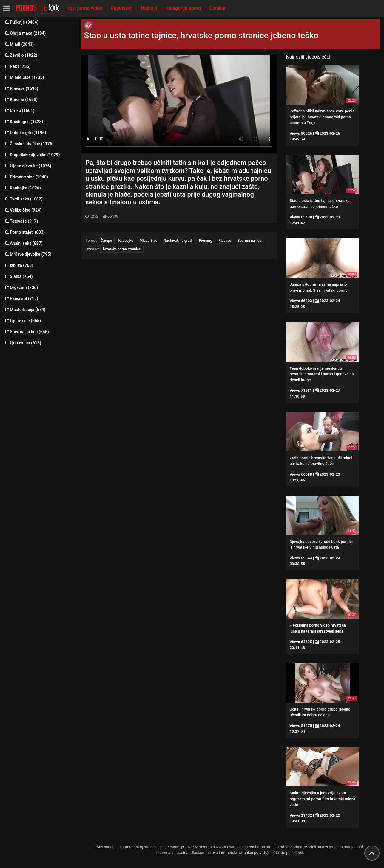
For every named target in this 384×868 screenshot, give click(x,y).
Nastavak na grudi (178, 241)
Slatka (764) (19, 276)
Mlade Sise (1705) (24, 77)
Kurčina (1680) (21, 99)
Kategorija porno (184, 8)
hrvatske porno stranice (122, 249)
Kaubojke (126, 241)
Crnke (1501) (19, 111)
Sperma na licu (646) (27, 332)
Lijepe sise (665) (23, 321)
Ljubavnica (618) (23, 343)
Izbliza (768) (19, 265)
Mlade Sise (148, 241)
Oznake (218, 8)
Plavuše (225, 241)
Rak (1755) (17, 66)
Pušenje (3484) (21, 22)
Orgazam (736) (21, 287)
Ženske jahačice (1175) (29, 144)
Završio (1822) (21, 55)
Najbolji (149, 8)
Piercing (206, 241)
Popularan (122, 8)
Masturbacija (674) (25, 310)
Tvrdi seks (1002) (24, 199)
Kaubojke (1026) (23, 188)
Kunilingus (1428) (24, 122)
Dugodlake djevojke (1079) (32, 155)
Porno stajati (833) (25, 232)
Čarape (106, 241)
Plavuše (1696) (21, 88)
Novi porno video (85, 8)
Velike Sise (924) (23, 210)
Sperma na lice (249, 241)
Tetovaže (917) (21, 221)
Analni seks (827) (24, 243)
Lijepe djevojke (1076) (28, 166)
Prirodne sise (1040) (26, 177)
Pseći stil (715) (21, 298)
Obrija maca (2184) (25, 33)
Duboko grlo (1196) (25, 133)
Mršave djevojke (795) (28, 254)
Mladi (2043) (19, 44)
